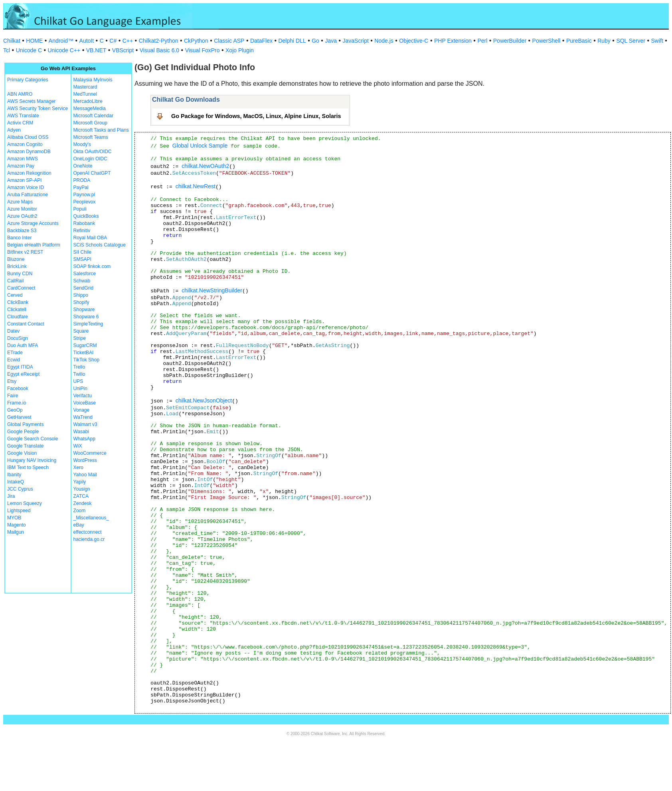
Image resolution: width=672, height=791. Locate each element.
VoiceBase (85, 403)
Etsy (12, 381)
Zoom (80, 511)
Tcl (7, 50)
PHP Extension (453, 41)
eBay (79, 525)
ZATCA (81, 496)
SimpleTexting (88, 324)
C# (113, 41)
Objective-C (414, 41)
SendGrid (84, 288)
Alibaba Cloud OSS (28, 137)
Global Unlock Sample (200, 146)
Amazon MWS (23, 159)
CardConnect (21, 288)
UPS (78, 381)
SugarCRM (85, 345)
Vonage (82, 410)
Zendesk (83, 503)
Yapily (80, 482)
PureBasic (579, 41)
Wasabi (81, 432)
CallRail (15, 281)
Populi (80, 209)
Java (331, 41)
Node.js (384, 41)
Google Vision (22, 453)
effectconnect (88, 532)
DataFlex (261, 41)
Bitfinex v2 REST (25, 252)
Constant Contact (26, 324)
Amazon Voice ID (26, 187)
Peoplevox (85, 202)
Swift (657, 41)
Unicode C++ (64, 50)
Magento (17, 525)
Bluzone (16, 259)
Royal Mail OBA (90, 238)
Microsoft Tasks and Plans (101, 130)
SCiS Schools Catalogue (100, 245)
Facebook (18, 389)
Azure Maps (20, 202)
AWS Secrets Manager (32, 101)
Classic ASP (229, 41)
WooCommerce (90, 453)
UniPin (80, 389)
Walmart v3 (85, 424)
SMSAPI (82, 259)
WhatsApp (84, 439)
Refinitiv (82, 231)
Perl (482, 41)
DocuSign (18, 338)
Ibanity (14, 475)
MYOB (14, 518)
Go (315, 41)
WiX (78, 446)
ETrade (15, 353)
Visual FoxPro (203, 50)
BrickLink (17, 266)
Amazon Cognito (25, 144)
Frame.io (17, 403)
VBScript (123, 50)
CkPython (196, 41)
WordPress (85, 460)
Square (81, 331)
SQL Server (631, 41)
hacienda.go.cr (89, 539)
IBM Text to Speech (28, 467)
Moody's (82, 144)
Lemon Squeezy (25, 503)
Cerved (15, 295)
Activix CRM (20, 123)
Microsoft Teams (91, 137)
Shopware (84, 310)
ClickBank (18, 302)
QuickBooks (86, 216)
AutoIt (87, 41)
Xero (78, 467)
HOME (34, 41)
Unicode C (29, 50)
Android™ (61, 41)
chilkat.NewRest (196, 186)
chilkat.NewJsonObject (204, 400)
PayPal (81, 187)
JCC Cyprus (20, 489)
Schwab (82, 281)
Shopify (81, 302)
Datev (13, 331)
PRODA (82, 180)
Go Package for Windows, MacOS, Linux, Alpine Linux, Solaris (256, 116)
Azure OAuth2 (22, 216)
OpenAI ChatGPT (92, 173)
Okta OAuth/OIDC (93, 152)
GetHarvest (19, 417)
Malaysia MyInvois (93, 80)
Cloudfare (18, 317)
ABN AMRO (20, 94)
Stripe (80, 338)
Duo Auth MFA (23, 345)
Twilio (79, 374)
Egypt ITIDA (20, 367)
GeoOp (15, 410)
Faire (13, 396)
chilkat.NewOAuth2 (205, 166)
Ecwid (14, 360)
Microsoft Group (90, 123)
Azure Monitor (22, 209)
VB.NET (96, 50)
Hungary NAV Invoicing (32, 460)
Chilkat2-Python (159, 41)
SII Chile (82, 252)
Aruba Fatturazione (28, 195)
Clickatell (17, 310)
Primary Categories (28, 80)
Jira (11, 496)
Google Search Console (33, 439)
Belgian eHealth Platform (34, 245)
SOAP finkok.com (92, 266)
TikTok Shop (87, 360)
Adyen (14, 130)
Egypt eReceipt (23, 374)
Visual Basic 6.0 (159, 50)
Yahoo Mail (85, 475)
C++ (128, 41)
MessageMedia (90, 108)
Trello (79, 367)
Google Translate (25, 446)
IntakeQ (16, 482)
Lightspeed (19, 511)
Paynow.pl (84, 195)
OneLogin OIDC (90, 159)
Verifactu (83, 396)
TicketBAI (84, 353)
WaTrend (83, 417)
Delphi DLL (292, 41)
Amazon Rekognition (29, 173)
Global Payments (25, 424)
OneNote (83, 166)
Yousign (82, 489)
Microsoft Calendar (94, 116)
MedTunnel (85, 94)
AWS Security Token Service (38, 108)
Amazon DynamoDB (29, 152)
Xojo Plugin (240, 50)
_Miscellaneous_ (91, 518)
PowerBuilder (510, 41)
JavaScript (356, 41)
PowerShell (546, 41)
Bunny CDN (20, 274)
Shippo (81, 295)
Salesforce (85, 274)
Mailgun (16, 532)
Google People (23, 432)
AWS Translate (23, 116)
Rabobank (84, 223)
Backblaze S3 (22, 231)
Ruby (604, 41)
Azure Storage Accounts (33, 223)
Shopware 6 (86, 317)
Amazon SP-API (25, 180)
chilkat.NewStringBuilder (212, 290)
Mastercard (85, 87)
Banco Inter (19, 238)
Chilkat (12, 41)
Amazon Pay (21, 166)
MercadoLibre (88, 101)
